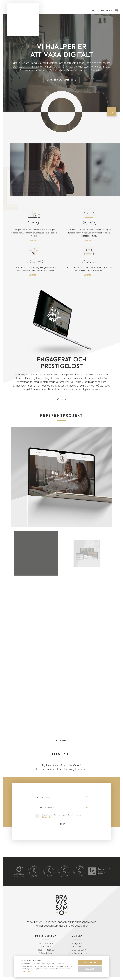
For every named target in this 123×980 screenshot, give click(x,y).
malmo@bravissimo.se (77, 953)
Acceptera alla (90, 963)
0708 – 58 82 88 (79, 950)
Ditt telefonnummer (44, 807)
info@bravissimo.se (46, 953)
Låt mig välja (25, 972)
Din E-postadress (43, 797)
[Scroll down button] (112, 112)
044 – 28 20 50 (48, 950)
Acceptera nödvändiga (90, 969)
